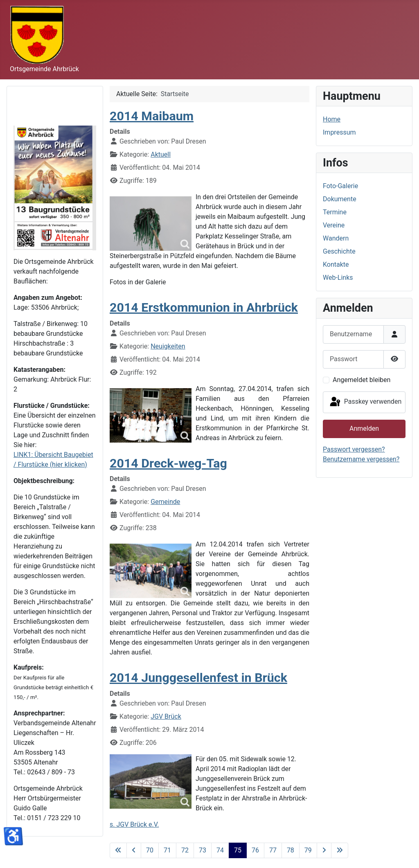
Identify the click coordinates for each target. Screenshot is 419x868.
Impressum (339, 132)
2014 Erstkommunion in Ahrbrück (204, 307)
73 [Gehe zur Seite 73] (203, 850)
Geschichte (339, 251)
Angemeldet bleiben (362, 380)
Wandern (336, 238)
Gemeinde (165, 502)
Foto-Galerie (340, 186)
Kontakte (336, 264)
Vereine (334, 225)
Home (332, 119)
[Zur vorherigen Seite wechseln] (134, 850)
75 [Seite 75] (238, 850)
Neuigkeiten (168, 346)
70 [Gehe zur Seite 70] (150, 850)
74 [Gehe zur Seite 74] (220, 850)
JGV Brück (166, 716)
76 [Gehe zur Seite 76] (255, 850)
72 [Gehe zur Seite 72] (185, 850)
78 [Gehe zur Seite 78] (291, 850)
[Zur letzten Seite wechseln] (340, 850)
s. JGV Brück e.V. (134, 824)
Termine (335, 212)
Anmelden (364, 428)
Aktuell (161, 154)
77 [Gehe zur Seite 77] (273, 850)
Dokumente (340, 199)
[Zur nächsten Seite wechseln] (324, 850)
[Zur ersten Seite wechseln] (118, 850)
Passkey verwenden (365, 402)
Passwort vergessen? (354, 449)
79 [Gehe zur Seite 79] (308, 850)
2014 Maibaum (152, 116)
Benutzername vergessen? (361, 459)
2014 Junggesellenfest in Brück (198, 678)
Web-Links (338, 278)
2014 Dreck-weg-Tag (168, 463)
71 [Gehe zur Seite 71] (167, 850)
